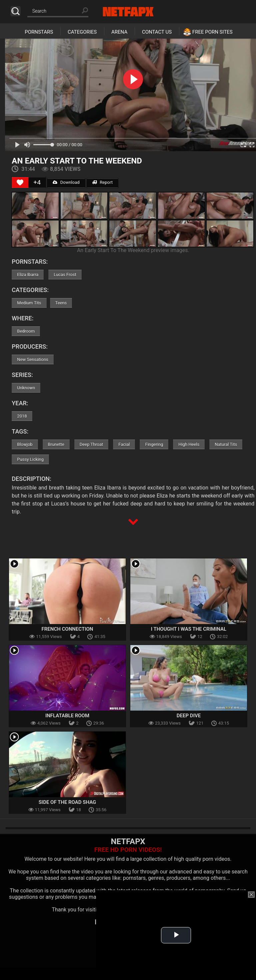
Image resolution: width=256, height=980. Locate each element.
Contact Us (157, 32)
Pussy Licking (30, 459)
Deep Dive (189, 716)
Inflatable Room (67, 716)
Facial (124, 444)
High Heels (189, 444)
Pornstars (39, 32)
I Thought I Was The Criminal (189, 629)
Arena (119, 32)
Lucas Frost (65, 275)
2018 (22, 416)
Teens (61, 303)
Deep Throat (91, 444)
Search (15, 11)
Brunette (56, 444)
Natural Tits (226, 444)
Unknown (26, 388)
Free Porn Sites (212, 32)
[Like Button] (20, 182)
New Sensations (32, 359)
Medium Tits (29, 303)
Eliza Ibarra (28, 275)
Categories (82, 32)
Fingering (154, 444)
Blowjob (25, 444)
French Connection (67, 629)
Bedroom (26, 331)
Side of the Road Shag (67, 802)
